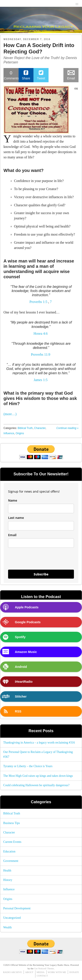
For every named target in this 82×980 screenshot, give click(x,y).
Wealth (8, 927)
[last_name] (41, 526)
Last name (16, 518)
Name (13, 500)
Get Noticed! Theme (44, 968)
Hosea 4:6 (40, 333)
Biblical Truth (25, 428)
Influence (9, 433)
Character (40, 428)
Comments (11, 75)
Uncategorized (12, 918)
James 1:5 (41, 380)
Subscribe (41, 574)
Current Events (12, 842)
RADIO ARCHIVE (12, 972)
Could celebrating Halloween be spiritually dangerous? (36, 785)
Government (11, 861)
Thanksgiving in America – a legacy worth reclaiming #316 (39, 743)
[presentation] (34, 559)
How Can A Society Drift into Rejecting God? (39, 48)
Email (12, 535)
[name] (41, 508)
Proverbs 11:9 (41, 354)
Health (7, 871)
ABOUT (29, 972)
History (8, 880)
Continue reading (67, 428)
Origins (20, 433)
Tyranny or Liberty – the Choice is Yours (28, 766)
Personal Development (17, 908)
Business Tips (12, 823)
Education (9, 851)
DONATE (74, 972)
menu (77, 4)
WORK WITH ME (57, 972)
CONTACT (42, 976)
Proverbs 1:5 (38, 302)
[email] (41, 543)
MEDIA (40, 972)
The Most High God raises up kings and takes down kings (38, 776)
